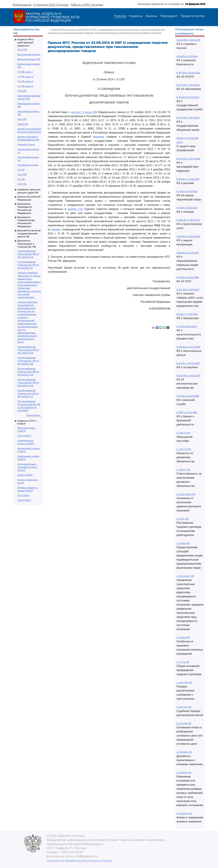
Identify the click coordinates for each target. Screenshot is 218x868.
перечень (99, 137)
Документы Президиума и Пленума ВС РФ (27, 244)
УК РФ (21, 179)
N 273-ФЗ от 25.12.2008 (188, 159)
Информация (22, 5)
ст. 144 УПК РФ (184, 683)
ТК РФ (21, 170)
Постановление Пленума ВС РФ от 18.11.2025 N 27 (28, 393)
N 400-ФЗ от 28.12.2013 (188, 40)
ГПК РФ (22, 91)
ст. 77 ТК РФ (183, 662)
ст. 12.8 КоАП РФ (185, 576)
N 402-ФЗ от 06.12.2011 (188, 220)
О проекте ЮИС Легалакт (51, 5)
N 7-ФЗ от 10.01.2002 (187, 191)
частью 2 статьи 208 (84, 112)
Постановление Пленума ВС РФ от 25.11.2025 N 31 (28, 265)
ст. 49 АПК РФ (184, 773)
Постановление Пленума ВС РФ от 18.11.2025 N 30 (28, 372)
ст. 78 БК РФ (183, 543)
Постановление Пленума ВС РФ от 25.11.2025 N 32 (28, 254)
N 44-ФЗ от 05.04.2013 (188, 363)
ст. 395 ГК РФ (183, 470)
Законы (151, 16)
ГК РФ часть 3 (25, 81)
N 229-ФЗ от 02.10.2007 (188, 376)
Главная (120, 16)
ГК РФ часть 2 (25, 77)
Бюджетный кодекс (29, 54)
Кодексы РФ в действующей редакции (26, 42)
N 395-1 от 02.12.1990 (187, 412)
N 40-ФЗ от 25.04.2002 (188, 73)
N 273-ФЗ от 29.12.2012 (188, 85)
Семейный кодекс (28, 165)
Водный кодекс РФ (29, 59)
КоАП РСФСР (25, 475)
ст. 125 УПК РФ (184, 707)
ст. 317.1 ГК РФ (184, 449)
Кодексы (136, 16)
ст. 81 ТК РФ (183, 519)
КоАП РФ (23, 124)
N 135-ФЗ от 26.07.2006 (188, 236)
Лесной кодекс (26, 144)
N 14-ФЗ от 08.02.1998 (188, 277)
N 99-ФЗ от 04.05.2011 (188, 253)
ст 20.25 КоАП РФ (186, 494)
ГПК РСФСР (24, 436)
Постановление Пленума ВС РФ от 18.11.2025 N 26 (28, 350)
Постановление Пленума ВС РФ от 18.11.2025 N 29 (28, 361)
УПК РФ (22, 184)
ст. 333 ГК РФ (183, 433)
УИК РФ (22, 174)
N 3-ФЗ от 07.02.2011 (187, 208)
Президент (169, 16)
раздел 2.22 (75, 209)
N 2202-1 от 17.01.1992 (187, 314)
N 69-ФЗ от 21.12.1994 (187, 56)
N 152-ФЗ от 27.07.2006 (188, 347)
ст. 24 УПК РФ (184, 723)
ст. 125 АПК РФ (184, 814)
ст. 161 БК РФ (183, 638)
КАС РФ (22, 119)
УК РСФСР (23, 495)
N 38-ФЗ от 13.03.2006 (188, 179)
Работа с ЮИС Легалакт (87, 5)
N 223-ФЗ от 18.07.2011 (188, 290)
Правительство (193, 16)
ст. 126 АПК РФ (184, 752)
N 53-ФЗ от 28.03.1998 (188, 396)
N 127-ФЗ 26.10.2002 (187, 326)
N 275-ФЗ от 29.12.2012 (188, 118)
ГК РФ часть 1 (25, 72)
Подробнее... (34, 415)
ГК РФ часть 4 (25, 86)
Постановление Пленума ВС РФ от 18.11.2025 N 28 (28, 382)
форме (56, 229)
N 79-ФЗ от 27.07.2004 (188, 97)
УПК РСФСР (24, 500)
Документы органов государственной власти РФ (29, 233)
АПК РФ (22, 50)
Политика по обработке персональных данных (79, 860)
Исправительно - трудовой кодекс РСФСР (27, 467)
